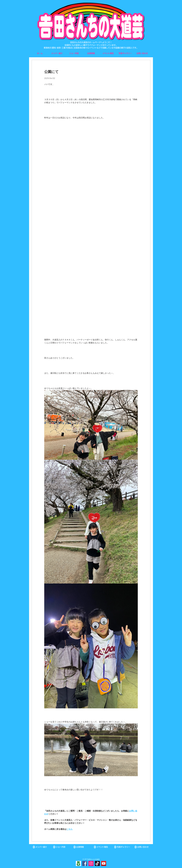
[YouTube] (104, 863)
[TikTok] (97, 863)
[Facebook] (85, 863)
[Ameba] (78, 863)
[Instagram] (91, 863)
